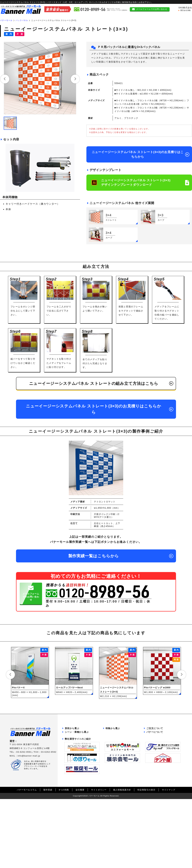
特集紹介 (144, 15)
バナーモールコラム (27, 854)
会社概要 (80, 854)
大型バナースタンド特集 (119, 746)
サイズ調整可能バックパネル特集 (123, 763)
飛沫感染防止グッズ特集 (119, 768)
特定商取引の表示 (146, 854)
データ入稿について (157, 742)
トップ (53, 15)
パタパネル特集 (114, 733)
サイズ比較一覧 (155, 775)
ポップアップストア (76, 796)
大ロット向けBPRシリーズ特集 (122, 737)
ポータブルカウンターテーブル (81, 746)
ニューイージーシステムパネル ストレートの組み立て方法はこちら (94, 383)
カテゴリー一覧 (118, 15)
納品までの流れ (155, 733)
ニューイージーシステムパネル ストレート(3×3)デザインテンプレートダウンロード (136, 183)
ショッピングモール (76, 782)
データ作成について (157, 737)
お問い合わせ (154, 779)
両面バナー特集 (114, 781)
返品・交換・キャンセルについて (164, 746)
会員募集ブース (73, 778)
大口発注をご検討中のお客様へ (81, 759)
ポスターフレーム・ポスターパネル (82, 752)
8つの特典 (64, 854)
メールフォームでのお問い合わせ (152, 8)
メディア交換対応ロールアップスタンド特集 (123, 757)
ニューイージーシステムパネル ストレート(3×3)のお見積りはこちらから (138, 154)
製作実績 (48, 854)
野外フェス (71, 787)
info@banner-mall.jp (29, 756)
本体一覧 (84, 15)
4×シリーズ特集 (114, 772)
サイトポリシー (99, 854)
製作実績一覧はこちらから (94, 556)
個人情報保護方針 (122, 854)
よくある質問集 (155, 755)
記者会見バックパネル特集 (120, 751)
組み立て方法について (158, 770)
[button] (5, 79)
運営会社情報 (186, 9)
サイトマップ (169, 854)
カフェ (69, 792)
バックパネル (72, 742)
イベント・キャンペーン (78, 773)
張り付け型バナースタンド (79, 733)
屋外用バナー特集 (115, 777)
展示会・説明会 (73, 769)
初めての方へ (176, 15)
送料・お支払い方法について (162, 751)
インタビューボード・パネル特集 (123, 742)
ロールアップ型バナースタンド (81, 737)
